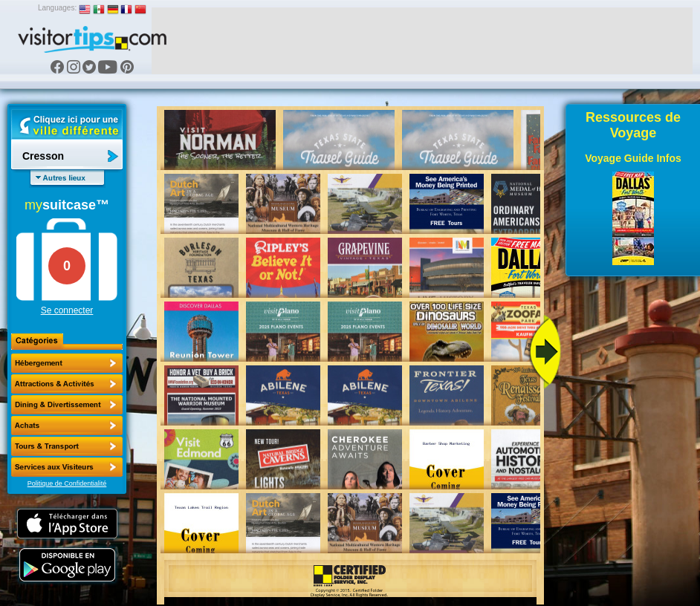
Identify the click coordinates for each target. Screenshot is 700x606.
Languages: (57, 8)
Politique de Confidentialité (67, 483)
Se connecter (67, 310)
